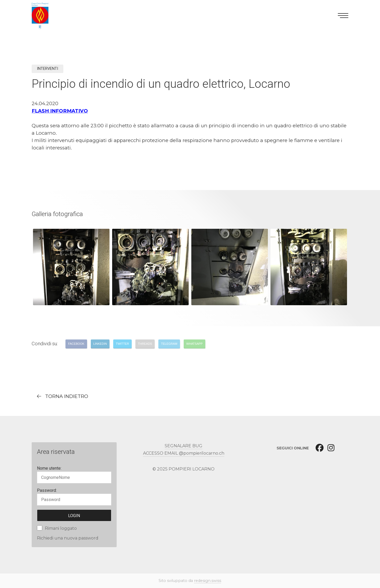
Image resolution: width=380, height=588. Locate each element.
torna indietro (67, 396)
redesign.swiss (208, 581)
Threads (145, 344)
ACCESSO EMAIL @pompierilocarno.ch (184, 453)
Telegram (169, 344)
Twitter (122, 344)
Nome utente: (49, 468)
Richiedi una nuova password (68, 538)
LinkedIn (100, 344)
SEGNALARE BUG (184, 446)
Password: (47, 490)
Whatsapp (194, 344)
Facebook (76, 344)
